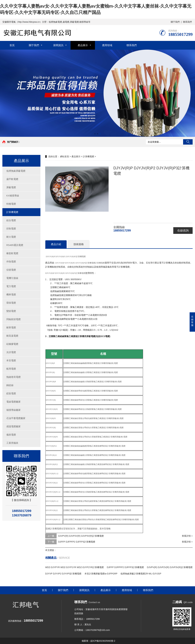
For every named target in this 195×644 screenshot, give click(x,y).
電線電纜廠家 (13, 402)
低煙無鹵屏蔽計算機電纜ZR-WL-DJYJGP (141, 574)
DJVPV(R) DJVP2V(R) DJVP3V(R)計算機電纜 (81, 536)
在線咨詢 (183, 231)
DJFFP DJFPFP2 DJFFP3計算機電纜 (77, 542)
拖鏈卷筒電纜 (13, 377)
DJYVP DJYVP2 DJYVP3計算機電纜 (63, 574)
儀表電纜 (11, 435)
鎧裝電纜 (11, 393)
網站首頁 (65, 156)
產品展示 (83, 45)
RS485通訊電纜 (15, 245)
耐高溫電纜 (12, 336)
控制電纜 (11, 229)
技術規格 (79, 244)
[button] (95, 134)
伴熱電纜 (11, 262)
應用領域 (107, 45)
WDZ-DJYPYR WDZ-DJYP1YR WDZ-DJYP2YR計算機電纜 (74, 567)
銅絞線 (10, 385)
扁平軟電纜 (12, 179)
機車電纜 (11, 294)
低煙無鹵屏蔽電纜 (16, 171)
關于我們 (175, 22)
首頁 (12, 45)
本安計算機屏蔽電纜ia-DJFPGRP (101, 574)
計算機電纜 (12, 212)
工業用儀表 (12, 443)
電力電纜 (11, 286)
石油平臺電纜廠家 (16, 418)
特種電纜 (11, 204)
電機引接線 (12, 278)
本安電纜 (11, 360)
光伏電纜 (11, 352)
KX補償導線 (13, 196)
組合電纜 (11, 220)
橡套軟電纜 (12, 253)
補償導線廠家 (13, 410)
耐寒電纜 (11, 327)
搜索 (188, 142)
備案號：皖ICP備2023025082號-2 (98, 641)
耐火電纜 (11, 237)
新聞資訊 (58, 45)
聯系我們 (187, 22)
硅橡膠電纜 (12, 344)
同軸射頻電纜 (13, 319)
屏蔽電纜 (11, 187)
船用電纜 (11, 369)
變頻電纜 (11, 311)
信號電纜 (11, 270)
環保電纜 (11, 303)
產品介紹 (56, 244)
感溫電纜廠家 (13, 426)
